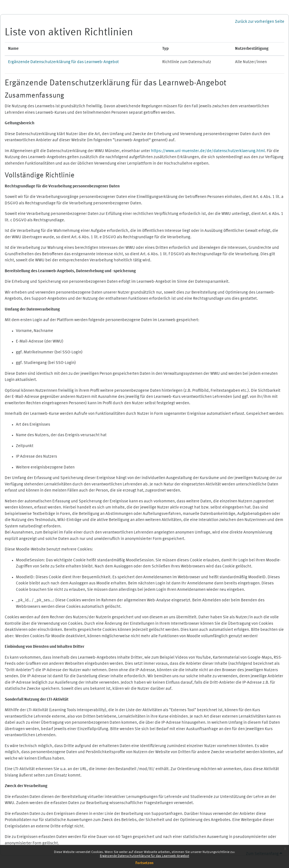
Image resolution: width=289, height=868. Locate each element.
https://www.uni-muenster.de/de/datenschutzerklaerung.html (208, 151)
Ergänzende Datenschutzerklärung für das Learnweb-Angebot (144, 856)
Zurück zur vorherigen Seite (260, 22)
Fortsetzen (144, 863)
